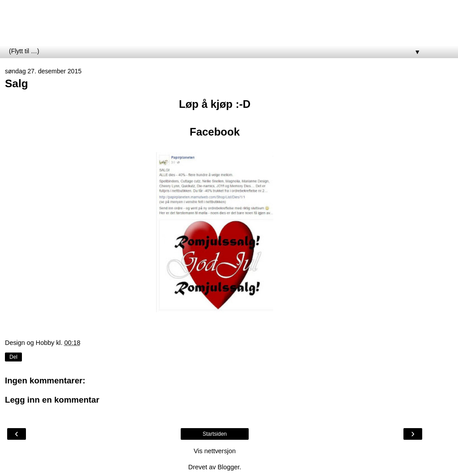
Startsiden (215, 434)
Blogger (228, 467)
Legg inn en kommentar (52, 400)
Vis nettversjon (215, 451)
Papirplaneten (55, 26)
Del (13, 357)
